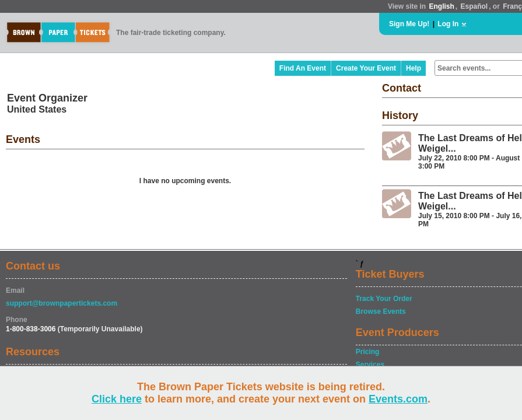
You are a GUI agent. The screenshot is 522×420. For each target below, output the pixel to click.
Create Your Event (366, 68)
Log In (448, 24)
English (441, 6)
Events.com (398, 399)
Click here (117, 399)
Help (414, 68)
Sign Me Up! (409, 24)
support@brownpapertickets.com (62, 303)
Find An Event (303, 68)
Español (474, 6)
